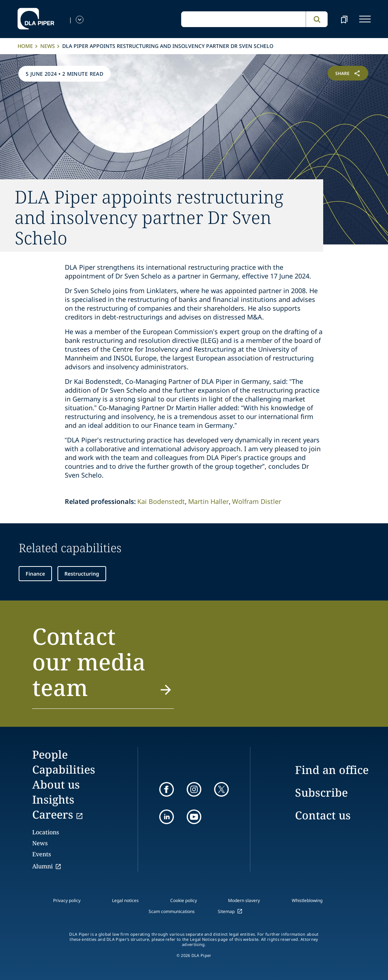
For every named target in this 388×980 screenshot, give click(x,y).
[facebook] (167, 789)
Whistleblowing (307, 900)
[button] (103, 666)
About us (56, 784)
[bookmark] (344, 19)
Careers (53, 814)
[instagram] (194, 789)
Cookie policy (184, 900)
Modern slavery (244, 900)
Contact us (323, 815)
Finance (35, 574)
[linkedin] (167, 817)
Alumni (42, 866)
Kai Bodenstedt (161, 501)
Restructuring (82, 574)
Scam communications (172, 911)
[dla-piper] (36, 19)
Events (42, 854)
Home (25, 46)
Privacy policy (67, 900)
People (50, 754)
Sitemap (226, 911)
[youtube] (194, 817)
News (48, 46)
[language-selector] (80, 20)
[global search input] (243, 19)
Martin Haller (208, 501)
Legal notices (125, 900)
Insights (53, 799)
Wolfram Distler (257, 501)
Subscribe (321, 792)
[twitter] (221, 789)
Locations (46, 832)
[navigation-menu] (365, 19)
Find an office (332, 770)
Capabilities (64, 769)
